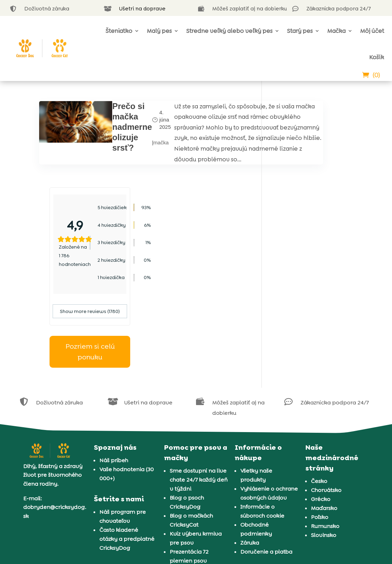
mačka (141, 153)
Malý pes (159, 31)
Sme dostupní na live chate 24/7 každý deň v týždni (199, 393)
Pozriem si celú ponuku (312, 265)
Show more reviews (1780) (313, 225)
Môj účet (372, 31)
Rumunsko (325, 440)
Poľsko (320, 431)
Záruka (250, 456)
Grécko (321, 413)
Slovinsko (324, 449)
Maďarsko (324, 422)
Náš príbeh (114, 374)
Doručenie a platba (266, 465)
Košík (377, 57)
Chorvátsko (326, 404)
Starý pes (300, 31)
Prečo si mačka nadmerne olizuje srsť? (112, 127)
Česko (319, 395)
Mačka (336, 31)
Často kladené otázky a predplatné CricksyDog (127, 453)
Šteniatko (119, 31)
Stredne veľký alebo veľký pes (229, 31)
